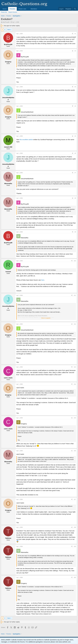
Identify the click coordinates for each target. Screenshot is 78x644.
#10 (75, 261)
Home (5, 9)
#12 (75, 324)
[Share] (73, 34)
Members (34, 9)
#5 (75, 136)
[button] (28, 9)
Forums (12, 9)
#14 (75, 384)
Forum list (4, 12)
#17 (75, 499)
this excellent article (26, 140)
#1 (75, 34)
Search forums (13, 12)
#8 (75, 198)
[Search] (75, 9)
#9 (75, 232)
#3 (75, 87)
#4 (75, 106)
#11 (75, 295)
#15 (75, 418)
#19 (75, 546)
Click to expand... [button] (46, 318)
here (43, 280)
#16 (75, 451)
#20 (75, 577)
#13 (75, 367)
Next (9, 30)
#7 (75, 173)
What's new (22, 9)
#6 (75, 153)
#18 (75, 527)
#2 (75, 51)
